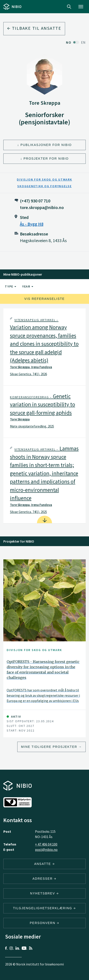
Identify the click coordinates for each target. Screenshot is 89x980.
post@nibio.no (46, 849)
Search (69, 7)
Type (11, 286)
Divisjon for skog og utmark (44, 179)
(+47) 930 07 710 (35, 201)
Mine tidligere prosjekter (49, 747)
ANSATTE (44, 864)
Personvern (45, 923)
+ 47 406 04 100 (46, 844)
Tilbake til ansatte (34, 28)
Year (28, 286)
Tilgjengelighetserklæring (44, 908)
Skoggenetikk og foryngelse (44, 186)
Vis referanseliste (44, 299)
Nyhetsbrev (44, 893)
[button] (44, 347)
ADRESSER (44, 879)
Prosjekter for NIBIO (46, 159)
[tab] (44, 347)
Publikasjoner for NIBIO (46, 145)
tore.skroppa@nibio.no (42, 207)
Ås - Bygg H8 (32, 224)
